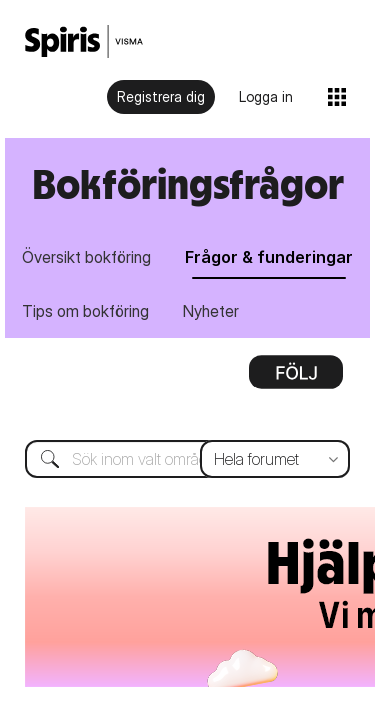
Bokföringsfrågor (188, 183)
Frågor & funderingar (269, 257)
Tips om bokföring (85, 311)
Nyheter (211, 311)
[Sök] (187, 397)
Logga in (266, 96)
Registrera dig (161, 96)
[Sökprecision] (275, 397)
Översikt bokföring (86, 257)
